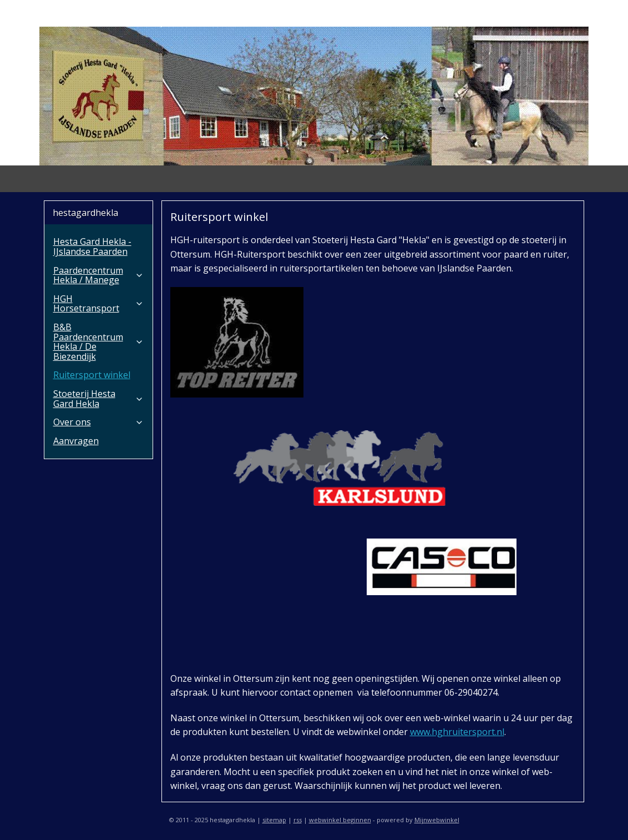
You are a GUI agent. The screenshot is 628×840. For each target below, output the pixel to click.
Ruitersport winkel (92, 375)
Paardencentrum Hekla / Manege (98, 275)
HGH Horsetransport (98, 304)
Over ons (98, 422)
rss (298, 820)
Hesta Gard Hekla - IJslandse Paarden (92, 247)
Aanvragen (76, 441)
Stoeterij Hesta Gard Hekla (98, 399)
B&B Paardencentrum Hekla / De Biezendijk (98, 342)
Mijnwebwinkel (437, 820)
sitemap (274, 820)
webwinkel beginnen (340, 820)
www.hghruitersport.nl (457, 732)
